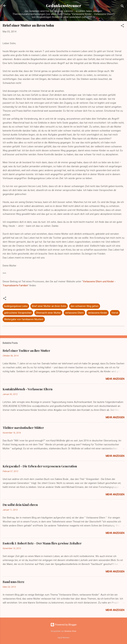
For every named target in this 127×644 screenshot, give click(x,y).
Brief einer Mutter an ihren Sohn (49, 306)
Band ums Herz (13, 582)
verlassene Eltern (74, 313)
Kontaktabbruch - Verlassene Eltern (28, 389)
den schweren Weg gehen (85, 306)
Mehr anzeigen (115, 379)
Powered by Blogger (64, 625)
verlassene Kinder (98, 313)
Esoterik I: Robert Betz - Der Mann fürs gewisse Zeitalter (42, 543)
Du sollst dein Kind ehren (20, 505)
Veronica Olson (70, 631)
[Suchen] (122, 7)
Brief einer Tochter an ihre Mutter (26, 351)
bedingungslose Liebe (16, 306)
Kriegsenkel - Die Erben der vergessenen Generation (40, 466)
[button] (122, 26)
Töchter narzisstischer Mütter (23, 428)
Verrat (115, 313)
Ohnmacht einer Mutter (48, 313)
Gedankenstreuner (64, 6)
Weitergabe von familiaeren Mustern (24, 319)
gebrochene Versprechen (18, 313)
